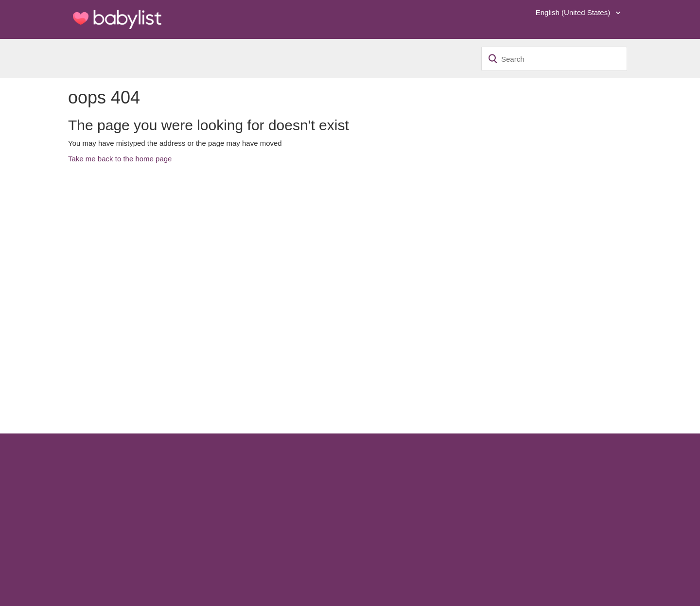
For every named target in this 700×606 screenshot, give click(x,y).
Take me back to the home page (120, 159)
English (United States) (574, 12)
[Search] (554, 59)
